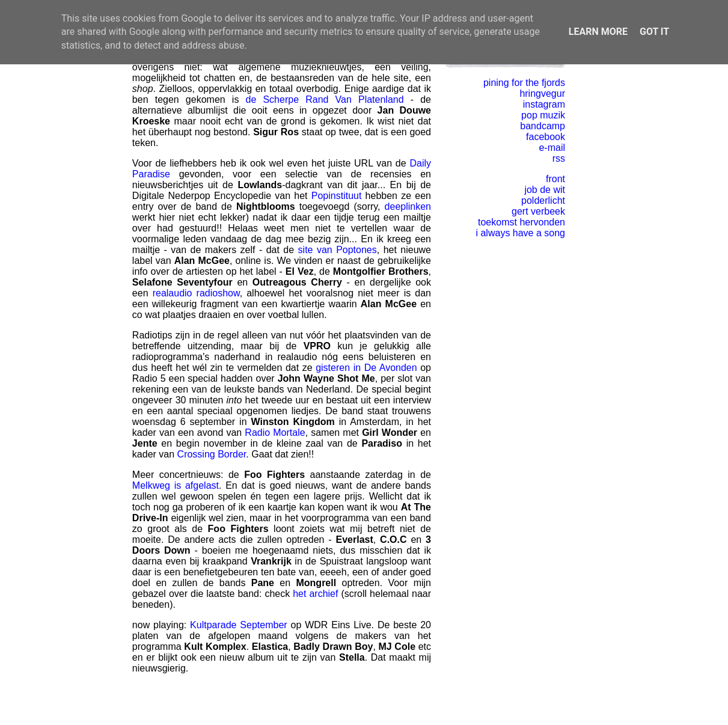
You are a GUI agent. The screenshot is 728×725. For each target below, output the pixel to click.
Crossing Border (212, 454)
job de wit (545, 190)
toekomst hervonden (522, 222)
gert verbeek (538, 211)
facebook (546, 137)
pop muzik (543, 115)
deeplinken (408, 206)
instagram (544, 104)
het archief (315, 594)
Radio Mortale (275, 433)
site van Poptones (338, 250)
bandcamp (543, 126)
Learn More (598, 32)
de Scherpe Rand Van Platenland (325, 99)
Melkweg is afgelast (176, 485)
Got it (654, 32)
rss (559, 158)
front (555, 179)
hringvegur (542, 93)
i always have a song (520, 233)
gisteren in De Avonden (366, 368)
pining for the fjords (524, 83)
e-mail (552, 148)
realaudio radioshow (196, 293)
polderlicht (543, 200)
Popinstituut (337, 196)
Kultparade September (239, 625)
